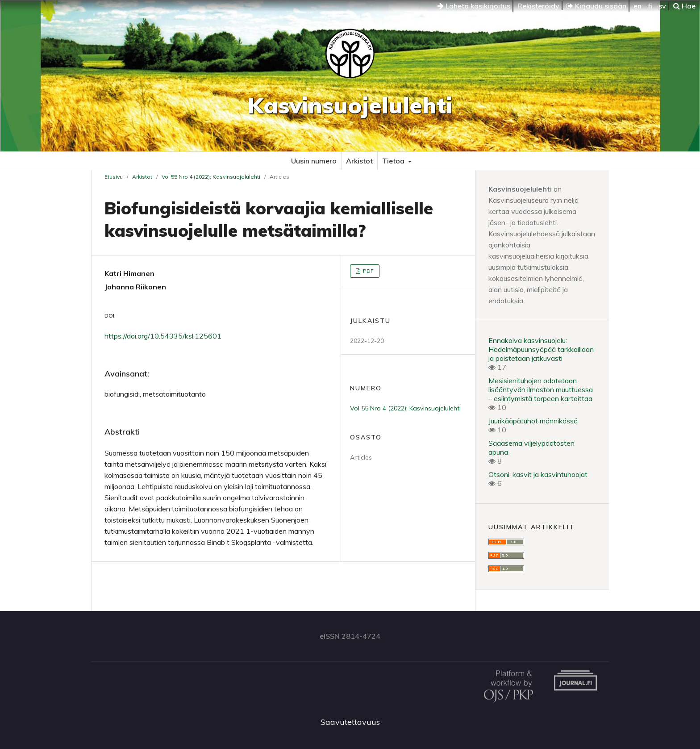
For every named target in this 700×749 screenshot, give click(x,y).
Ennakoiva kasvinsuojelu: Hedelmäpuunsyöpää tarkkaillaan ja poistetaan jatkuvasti (541, 349)
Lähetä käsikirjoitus (474, 6)
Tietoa (394, 161)
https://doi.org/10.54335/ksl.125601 (163, 336)
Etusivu (114, 177)
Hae (684, 6)
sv (662, 6)
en (637, 6)
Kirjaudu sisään (596, 6)
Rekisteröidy (538, 6)
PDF (368, 271)
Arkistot (359, 161)
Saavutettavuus (350, 722)
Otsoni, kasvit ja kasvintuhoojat (538, 474)
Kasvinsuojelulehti (350, 105)
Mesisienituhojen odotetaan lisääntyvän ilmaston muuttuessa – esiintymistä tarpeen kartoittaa (541, 389)
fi (650, 6)
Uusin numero (314, 161)
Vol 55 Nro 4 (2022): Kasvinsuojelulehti (211, 177)
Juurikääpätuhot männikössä (533, 421)
